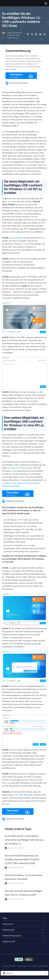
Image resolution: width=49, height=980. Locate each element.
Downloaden (17, 238)
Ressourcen (8, 924)
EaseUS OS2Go (18, 468)
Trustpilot (6, 950)
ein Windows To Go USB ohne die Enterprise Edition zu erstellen (24, 483)
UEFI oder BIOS (21, 795)
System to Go (12, 38)
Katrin (10, 33)
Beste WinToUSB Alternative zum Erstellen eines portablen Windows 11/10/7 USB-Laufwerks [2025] (22, 859)
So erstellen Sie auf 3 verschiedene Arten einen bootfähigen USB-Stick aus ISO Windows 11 (24, 840)
